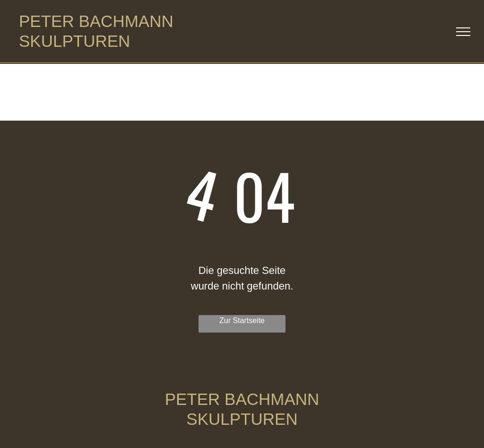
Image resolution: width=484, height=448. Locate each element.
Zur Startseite (242, 321)
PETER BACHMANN (96, 21)
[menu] (463, 32)
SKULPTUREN (74, 41)
